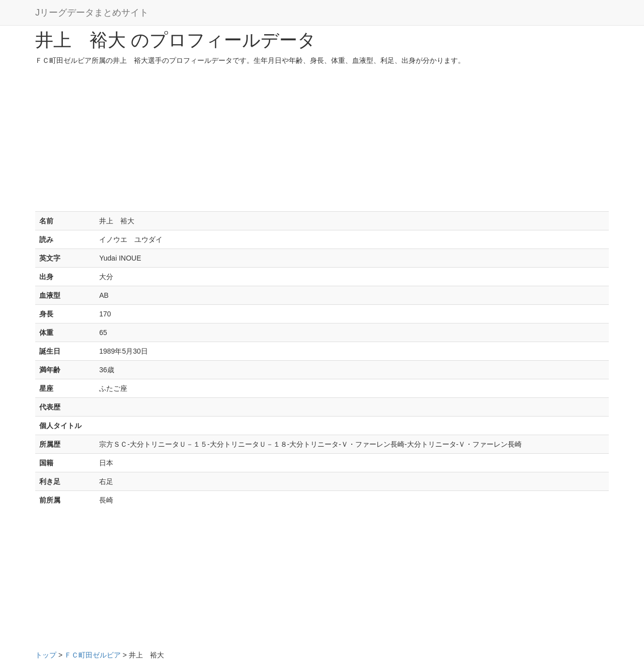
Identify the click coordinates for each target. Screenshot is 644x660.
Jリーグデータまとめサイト (92, 13)
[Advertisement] (322, 141)
